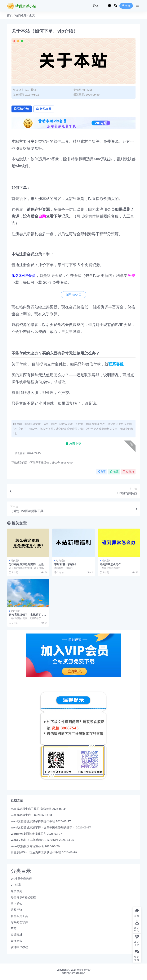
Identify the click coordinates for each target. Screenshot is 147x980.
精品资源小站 (84, 970)
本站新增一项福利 (65, 564)
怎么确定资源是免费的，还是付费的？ (28, 566)
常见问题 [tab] (45, 109)
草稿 (14, 929)
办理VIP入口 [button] (73, 295)
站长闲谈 (16, 910)
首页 (10, 15)
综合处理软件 (19, 922)
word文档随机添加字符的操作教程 (33, 821)
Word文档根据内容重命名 (27, 846)
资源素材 (16, 935)
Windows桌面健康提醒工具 (28, 834)
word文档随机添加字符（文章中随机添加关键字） (43, 827)
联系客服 (116, 364)
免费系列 (16, 891)
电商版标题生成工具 (24, 815)
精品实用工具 (19, 916)
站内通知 (21, 15)
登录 (126, 6)
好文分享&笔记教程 (23, 898)
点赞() (128, 472)
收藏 (114, 472)
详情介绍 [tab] (22, 109)
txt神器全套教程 (21, 879)
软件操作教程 (19, 947)
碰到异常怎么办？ (110, 564)
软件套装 (16, 941)
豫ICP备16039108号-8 (74, 973)
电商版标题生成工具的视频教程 (31, 809)
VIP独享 (16, 885)
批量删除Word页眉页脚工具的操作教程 (36, 852)
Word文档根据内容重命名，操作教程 (34, 840)
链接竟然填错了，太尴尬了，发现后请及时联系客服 (28, 616)
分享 (102, 472)
